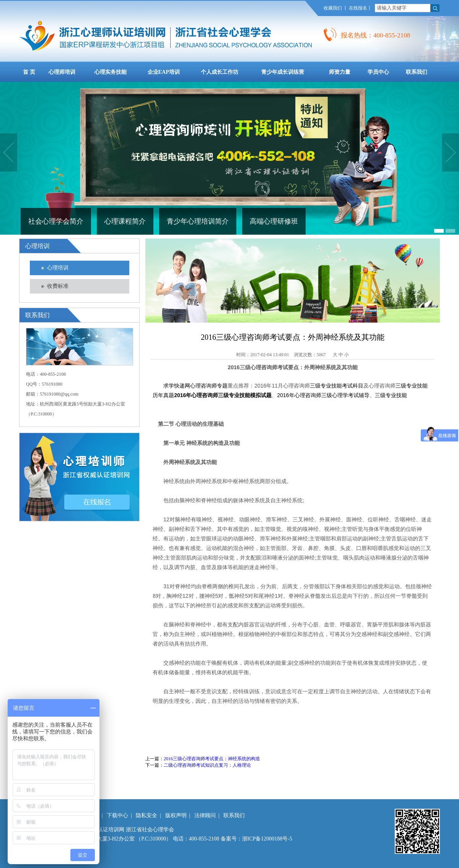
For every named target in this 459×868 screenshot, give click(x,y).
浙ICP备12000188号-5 (267, 839)
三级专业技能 (391, 395)
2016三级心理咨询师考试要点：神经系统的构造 (212, 759)
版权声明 (176, 815)
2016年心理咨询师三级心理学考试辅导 (323, 395)
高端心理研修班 (274, 221)
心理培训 (58, 268)
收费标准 (58, 286)
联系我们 (234, 815)
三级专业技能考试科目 (337, 386)
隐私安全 (146, 815)
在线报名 (358, 8)
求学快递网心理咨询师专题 (195, 386)
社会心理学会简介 (56, 221)
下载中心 (117, 815)
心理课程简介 (125, 221)
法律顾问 (205, 815)
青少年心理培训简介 (198, 221)
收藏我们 (333, 8)
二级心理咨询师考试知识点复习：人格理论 (207, 765)
